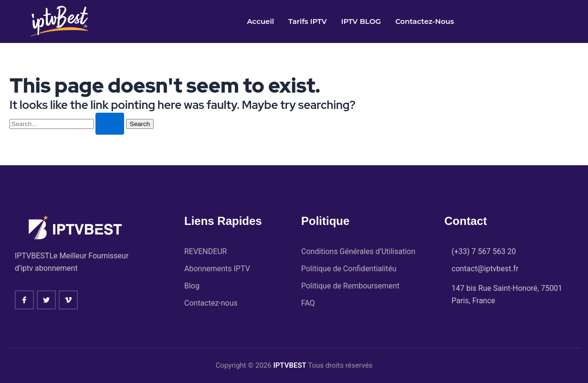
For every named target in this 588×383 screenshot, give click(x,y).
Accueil (260, 21)
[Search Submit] (110, 124)
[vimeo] (68, 300)
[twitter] (46, 300)
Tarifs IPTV (308, 21)
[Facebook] (24, 300)
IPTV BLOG (361, 21)
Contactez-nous (425, 21)
